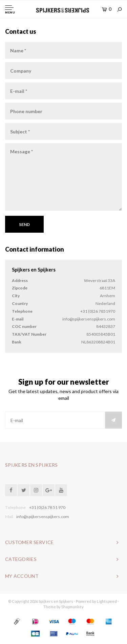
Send (24, 224)
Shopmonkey (72, 607)
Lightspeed (107, 601)
